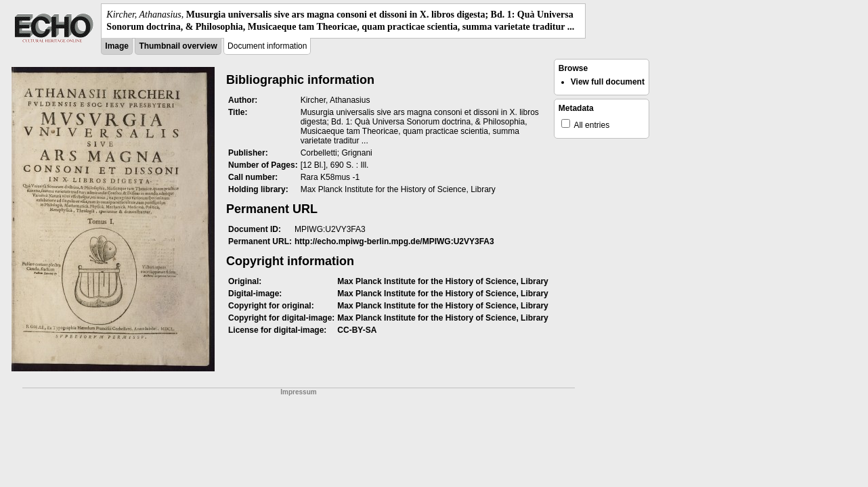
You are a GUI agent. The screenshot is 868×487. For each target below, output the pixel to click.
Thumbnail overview (178, 46)
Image (117, 46)
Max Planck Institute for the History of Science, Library (442, 281)
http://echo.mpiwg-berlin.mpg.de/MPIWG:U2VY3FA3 (394, 241)
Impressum (298, 392)
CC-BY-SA (357, 330)
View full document (608, 82)
